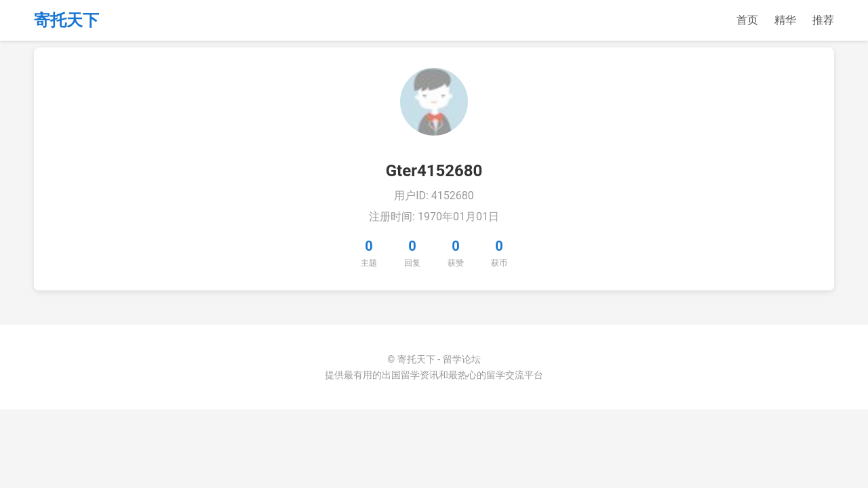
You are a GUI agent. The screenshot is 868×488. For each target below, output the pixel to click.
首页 (747, 20)
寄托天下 (66, 20)
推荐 (823, 20)
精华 (785, 20)
